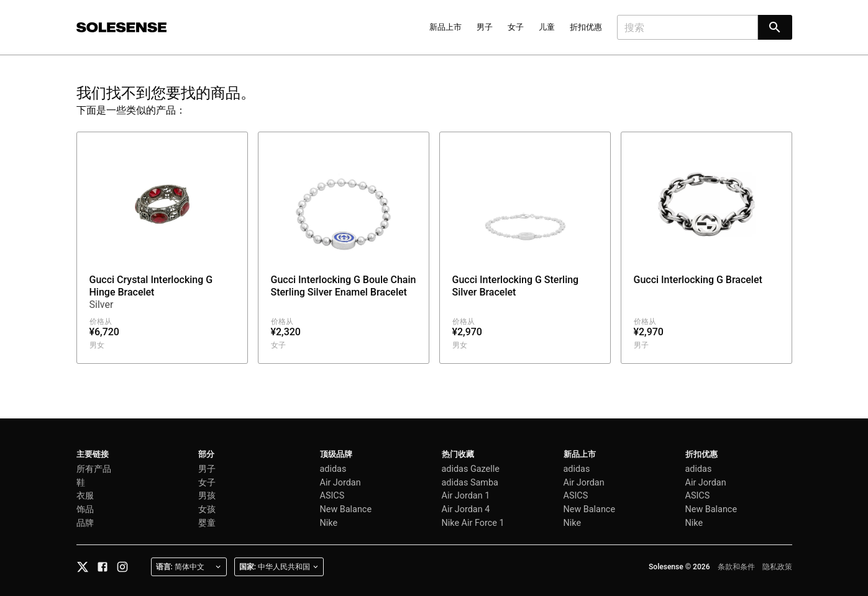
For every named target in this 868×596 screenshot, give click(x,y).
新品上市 (445, 27)
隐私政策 (777, 567)
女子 (516, 27)
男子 (485, 27)
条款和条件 (736, 567)
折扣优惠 (586, 27)
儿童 (547, 27)
